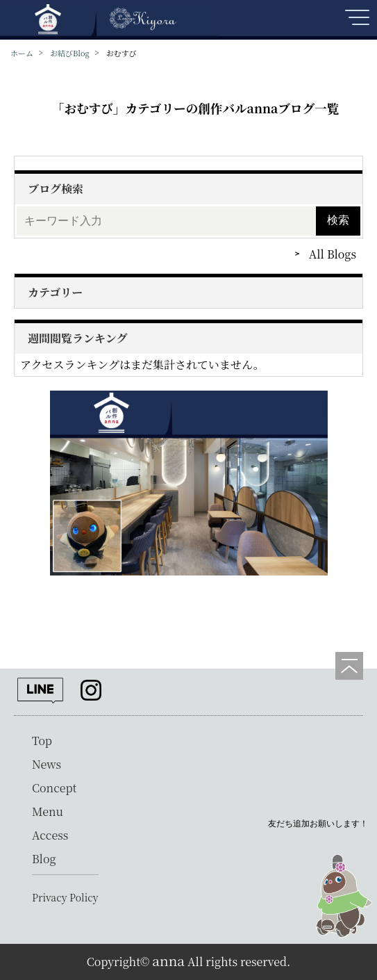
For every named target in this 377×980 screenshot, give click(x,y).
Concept (54, 788)
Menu (48, 811)
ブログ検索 (56, 189)
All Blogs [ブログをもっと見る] (333, 254)
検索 (338, 220)
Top (42, 741)
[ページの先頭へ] (349, 666)
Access (50, 835)
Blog (44, 859)
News (47, 764)
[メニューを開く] (356, 23)
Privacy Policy (65, 897)
